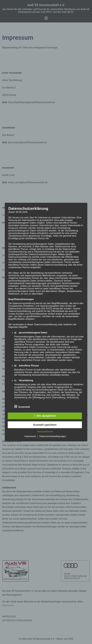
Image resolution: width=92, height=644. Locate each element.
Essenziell (22, 407)
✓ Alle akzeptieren (45, 416)
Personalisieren (45, 432)
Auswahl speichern (45, 425)
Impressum (30, 436)
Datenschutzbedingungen (53, 436)
